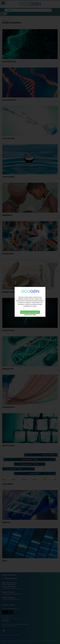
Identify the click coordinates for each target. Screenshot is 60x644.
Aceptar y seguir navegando (30, 301)
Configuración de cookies (30, 304)
